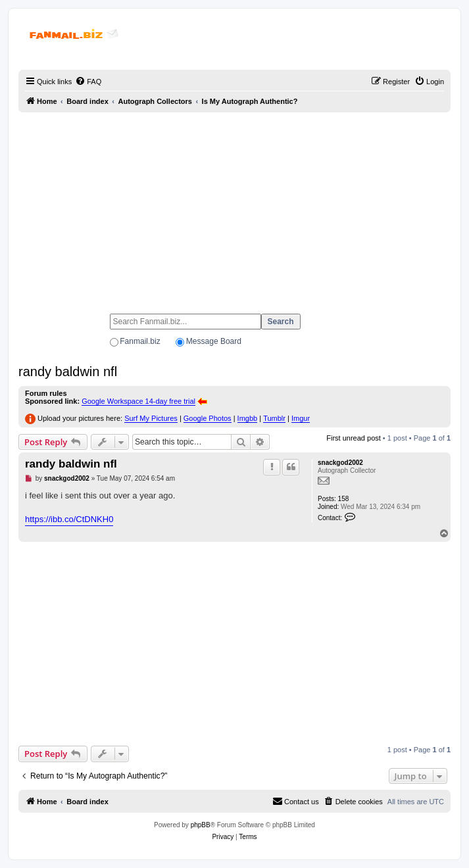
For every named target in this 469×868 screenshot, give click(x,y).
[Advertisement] (234, 207)
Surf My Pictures (151, 418)
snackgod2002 (340, 463)
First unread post (354, 438)
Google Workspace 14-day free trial (138, 401)
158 (344, 499)
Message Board (214, 341)
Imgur (301, 418)
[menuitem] (88, 82)
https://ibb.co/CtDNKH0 (69, 519)
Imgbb (248, 418)
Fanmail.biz (140, 341)
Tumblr (274, 418)
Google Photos (208, 418)
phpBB (201, 825)
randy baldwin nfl (68, 372)
